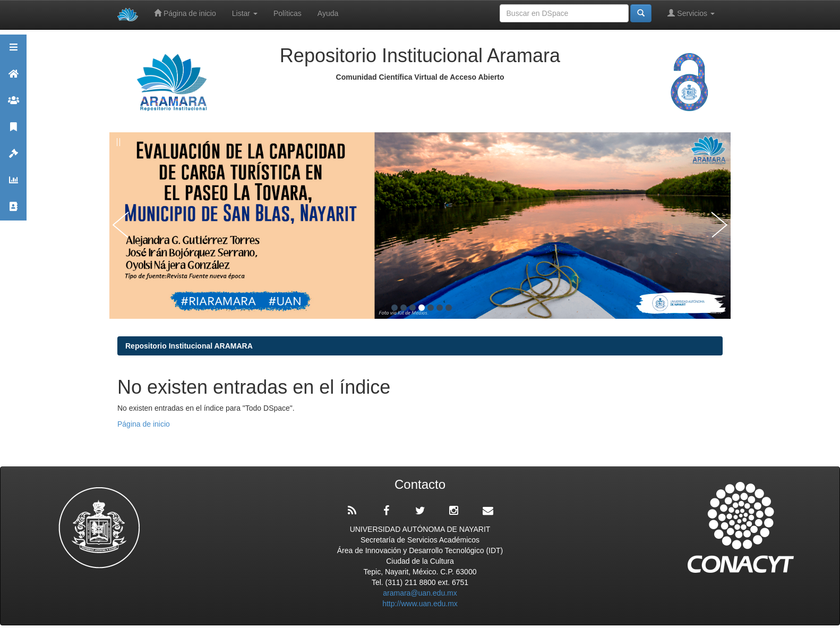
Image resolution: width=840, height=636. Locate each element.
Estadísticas (13, 185)
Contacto (13, 211)
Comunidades (13, 105)
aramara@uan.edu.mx (420, 593)
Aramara (13, 78)
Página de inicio (185, 13)
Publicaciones (13, 132)
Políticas (288, 13)
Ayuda (328, 13)
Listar (245, 13)
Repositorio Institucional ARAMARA (189, 346)
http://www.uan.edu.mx (420, 604)
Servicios (691, 13)
